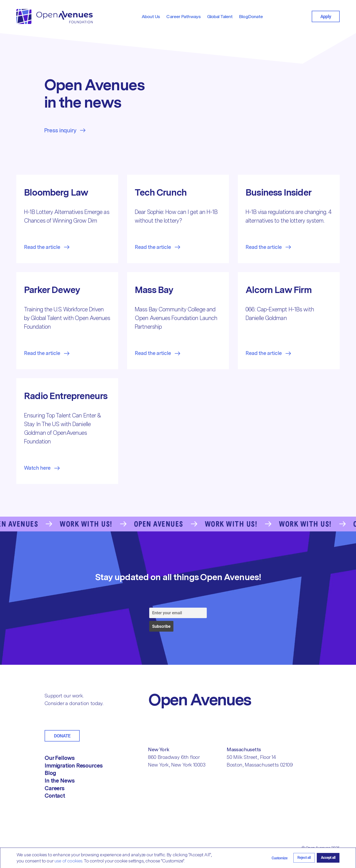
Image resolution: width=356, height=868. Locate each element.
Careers (54, 788)
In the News (60, 781)
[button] (280, 858)
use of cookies (68, 861)
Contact (55, 796)
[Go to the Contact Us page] (178, 524)
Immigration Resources (74, 765)
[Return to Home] (220, 699)
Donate (62, 736)
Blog (50, 773)
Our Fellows (60, 758)
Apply (326, 16)
